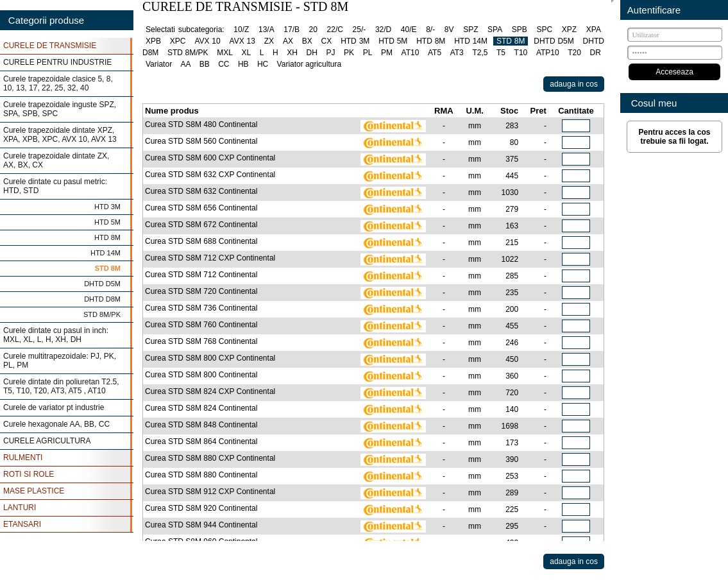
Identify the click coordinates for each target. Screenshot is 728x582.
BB (205, 64)
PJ (330, 53)
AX (288, 41)
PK (349, 53)
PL (368, 53)
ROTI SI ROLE (29, 474)
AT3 (457, 53)
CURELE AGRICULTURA (47, 441)
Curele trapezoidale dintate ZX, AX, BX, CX (56, 160)
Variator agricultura (309, 64)
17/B (292, 30)
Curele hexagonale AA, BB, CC (56, 424)
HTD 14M (106, 253)
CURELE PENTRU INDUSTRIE (57, 62)
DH (312, 53)
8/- (430, 30)
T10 (521, 53)
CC (224, 64)
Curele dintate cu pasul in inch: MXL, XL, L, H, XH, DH (56, 335)
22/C (335, 30)
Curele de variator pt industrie (54, 407)
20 (313, 30)
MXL (225, 53)
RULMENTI (23, 458)
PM (387, 53)
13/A (267, 30)
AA (185, 64)
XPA (594, 30)
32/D (383, 30)
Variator (159, 64)
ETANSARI (22, 524)
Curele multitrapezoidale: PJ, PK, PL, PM (60, 361)
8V (449, 30)
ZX (269, 41)
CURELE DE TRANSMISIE (50, 46)
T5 (501, 53)
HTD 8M (107, 237)
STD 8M (108, 268)
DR (596, 53)
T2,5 (480, 53)
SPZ (470, 30)
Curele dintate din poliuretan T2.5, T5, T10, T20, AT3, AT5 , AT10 (61, 386)
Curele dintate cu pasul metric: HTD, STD (55, 186)
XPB (153, 41)
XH (292, 53)
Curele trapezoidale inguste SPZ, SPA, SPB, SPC (60, 109)
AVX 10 (207, 41)
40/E (409, 30)
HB (243, 64)
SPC (544, 30)
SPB (520, 30)
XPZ (569, 30)
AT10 (411, 53)
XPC (178, 41)
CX (327, 41)
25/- (360, 30)
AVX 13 (242, 41)
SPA (495, 30)
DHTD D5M (102, 284)
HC (263, 64)
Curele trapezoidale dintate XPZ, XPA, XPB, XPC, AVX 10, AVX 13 (60, 135)
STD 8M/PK (102, 314)
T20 (574, 53)
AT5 (435, 53)
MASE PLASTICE (34, 491)
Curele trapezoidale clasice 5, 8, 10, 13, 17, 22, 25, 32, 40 (58, 83)
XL (246, 53)
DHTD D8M (102, 299)
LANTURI (20, 508)
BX (307, 41)
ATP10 (548, 53)
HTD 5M (107, 222)
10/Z (241, 30)
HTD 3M (107, 207)
